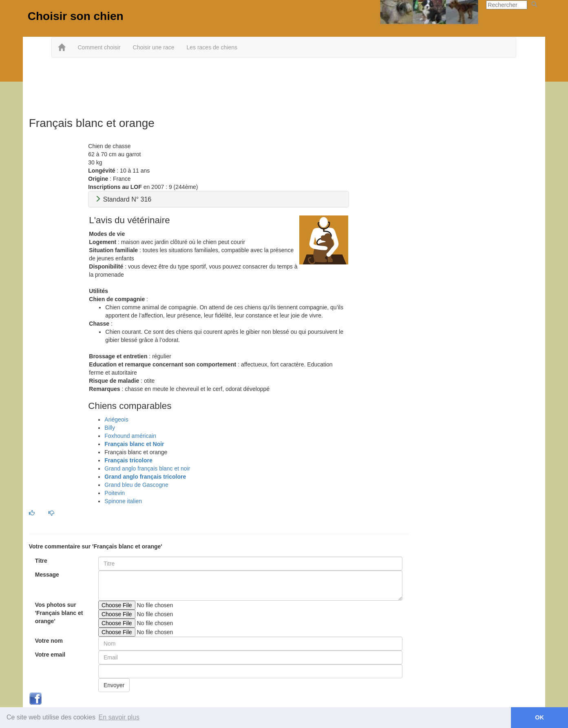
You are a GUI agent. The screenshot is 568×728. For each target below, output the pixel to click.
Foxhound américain (130, 436)
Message (47, 575)
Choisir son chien (76, 16)
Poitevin (115, 493)
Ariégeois (116, 419)
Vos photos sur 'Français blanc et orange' (59, 613)
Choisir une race (154, 47)
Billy (110, 428)
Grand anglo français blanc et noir (147, 468)
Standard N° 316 (123, 199)
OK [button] (539, 717)
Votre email (50, 655)
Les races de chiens (212, 47)
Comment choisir (99, 47)
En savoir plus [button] (119, 717)
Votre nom (49, 641)
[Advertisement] (284, 84)
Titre (41, 561)
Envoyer (114, 685)
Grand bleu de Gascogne (136, 485)
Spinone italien (123, 501)
